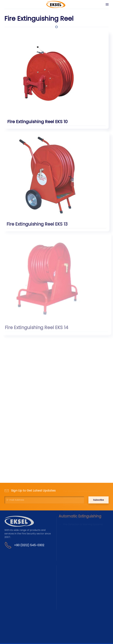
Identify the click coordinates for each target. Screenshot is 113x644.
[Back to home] (56, 4)
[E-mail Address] (44, 497)
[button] (107, 4)
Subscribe (99, 497)
